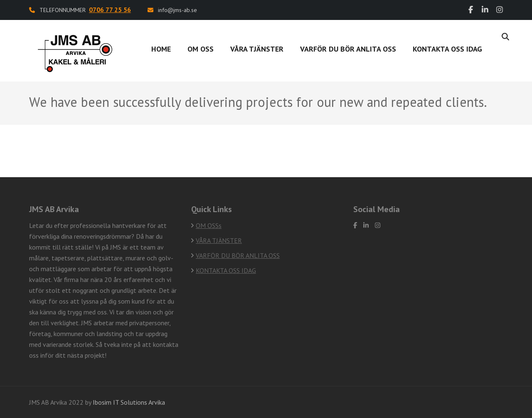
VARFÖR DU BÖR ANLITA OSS (348, 49)
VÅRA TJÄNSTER (257, 49)
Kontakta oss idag (447, 49)
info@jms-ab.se (177, 10)
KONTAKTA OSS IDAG (226, 270)
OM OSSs (209, 225)
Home (161, 49)
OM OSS (201, 49)
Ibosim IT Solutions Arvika (129, 402)
